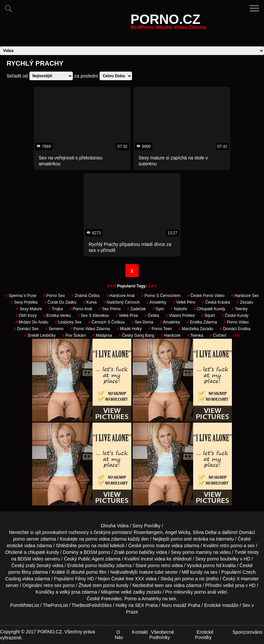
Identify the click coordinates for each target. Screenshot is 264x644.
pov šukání (74, 335)
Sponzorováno (247, 632)
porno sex (54, 296)
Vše (236, 335)
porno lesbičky (100, 565)
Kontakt (140, 632)
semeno (54, 329)
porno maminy (197, 552)
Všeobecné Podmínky (162, 635)
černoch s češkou (106, 322)
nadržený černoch (121, 302)
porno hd (212, 565)
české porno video (206, 296)
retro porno (231, 546)
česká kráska (216, 302)
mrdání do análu (32, 322)
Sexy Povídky (146, 526)
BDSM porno (97, 552)
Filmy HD (85, 579)
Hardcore (171, 335)
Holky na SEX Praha (137, 605)
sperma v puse (21, 296)
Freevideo (111, 599)
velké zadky (133, 592)
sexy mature (29, 309)
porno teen (160, 329)
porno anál (81, 309)
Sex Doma (142, 322)
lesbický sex (68, 322)
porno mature (156, 546)
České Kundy (235, 316)
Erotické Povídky (204, 635)
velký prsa (70, 592)
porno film (96, 572)
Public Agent (91, 559)
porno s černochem (161, 296)
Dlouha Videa (115, 526)
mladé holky (129, 329)
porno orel (181, 539)
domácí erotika (235, 329)
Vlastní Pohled (180, 316)
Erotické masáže (221, 605)
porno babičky (140, 552)
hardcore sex (245, 296)
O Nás (119, 635)
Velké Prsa (127, 316)
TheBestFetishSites (91, 605)
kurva (90, 302)
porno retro (159, 565)
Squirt (208, 316)
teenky (240, 309)
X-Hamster (248, 579)
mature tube (151, 572)
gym (158, 309)
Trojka (56, 309)
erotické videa (21, 546)
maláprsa (102, 335)
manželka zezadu (196, 329)
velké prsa (234, 585)
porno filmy (20, 572)
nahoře (179, 309)
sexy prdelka (24, 302)
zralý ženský (38, 565)
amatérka (170, 322)
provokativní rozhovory (66, 532)
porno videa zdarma (106, 539)
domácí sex (26, 329)
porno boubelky (223, 559)
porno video (236, 322)
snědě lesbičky (40, 335)
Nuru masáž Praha (181, 605)
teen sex (164, 585)
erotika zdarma (202, 322)
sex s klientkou (93, 316)
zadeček (136, 309)
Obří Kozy (26, 316)
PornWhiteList (25, 605)
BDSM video (30, 559)
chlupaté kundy (43, 552)
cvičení (218, 335)
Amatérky (156, 302)
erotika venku (57, 316)
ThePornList (55, 605)
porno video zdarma (90, 329)
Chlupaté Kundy (209, 309)
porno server (26, 539)
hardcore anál (120, 296)
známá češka (86, 296)
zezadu (245, 302)
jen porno (184, 579)
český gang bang (136, 335)
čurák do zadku (60, 302)
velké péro (184, 302)
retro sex (53, 585)
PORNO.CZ (169, 23)
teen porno (104, 585)
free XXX (135, 579)
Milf (185, 572)
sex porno (110, 309)
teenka (195, 335)
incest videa (153, 559)
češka (152, 316)
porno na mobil (93, 546)
